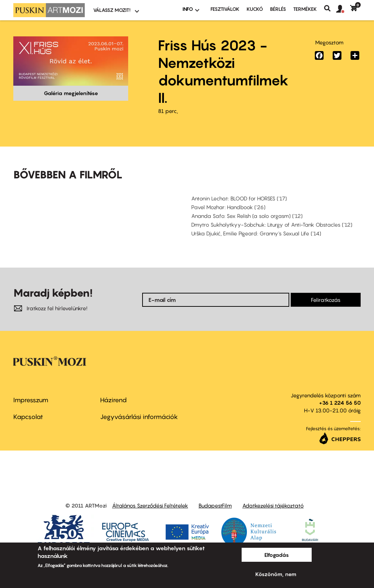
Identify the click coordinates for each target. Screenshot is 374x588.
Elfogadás (277, 555)
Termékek (305, 9)
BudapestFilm (215, 505)
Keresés (330, 8)
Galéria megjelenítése (71, 93)
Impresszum (31, 400)
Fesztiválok (225, 9)
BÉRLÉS (278, 9)
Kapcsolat (28, 417)
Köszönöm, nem (276, 574)
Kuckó (255, 9)
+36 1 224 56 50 (340, 403)
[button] (343, 9)
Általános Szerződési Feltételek (150, 505)
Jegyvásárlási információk (139, 417)
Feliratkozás (326, 300)
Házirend (113, 400)
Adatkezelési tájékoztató (273, 505)
